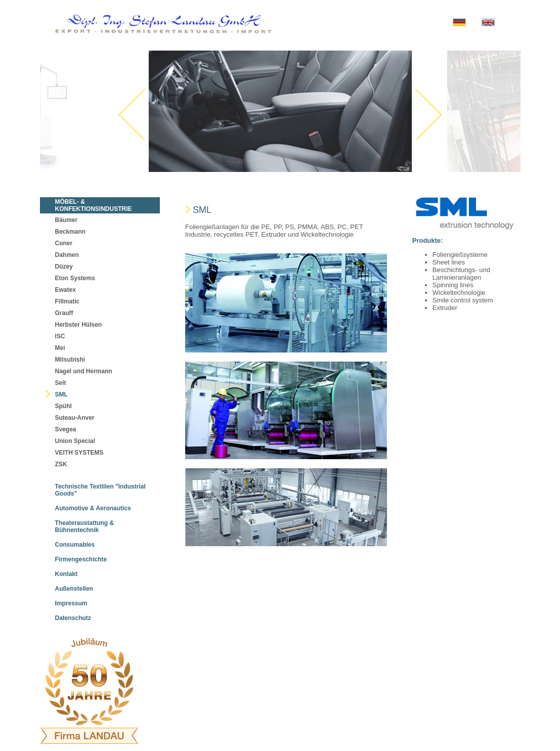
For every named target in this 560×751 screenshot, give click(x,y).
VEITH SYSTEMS (79, 453)
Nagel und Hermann (84, 371)
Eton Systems (75, 278)
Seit (61, 383)
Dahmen (67, 255)
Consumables (75, 545)
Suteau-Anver (75, 418)
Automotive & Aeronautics (93, 508)
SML (61, 394)
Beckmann (71, 232)
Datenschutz (73, 618)
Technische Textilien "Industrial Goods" (100, 490)
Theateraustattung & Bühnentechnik (85, 526)
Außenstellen (74, 589)
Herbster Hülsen (79, 325)
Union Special (75, 441)
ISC (60, 336)
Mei (60, 348)
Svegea (66, 429)
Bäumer (67, 220)
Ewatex (66, 290)
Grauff (64, 313)
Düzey (64, 267)
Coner (64, 243)
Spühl (63, 406)
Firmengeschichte (81, 559)
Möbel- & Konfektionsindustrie (94, 205)
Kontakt (67, 574)
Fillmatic (68, 301)
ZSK (61, 464)
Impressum (71, 603)
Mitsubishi (70, 360)
